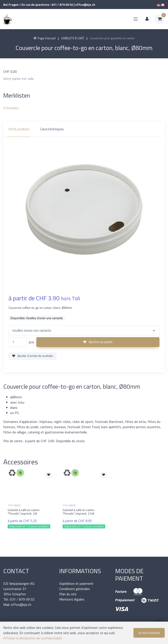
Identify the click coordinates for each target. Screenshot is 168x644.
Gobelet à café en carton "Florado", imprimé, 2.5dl (79, 512)
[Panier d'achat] (160, 19)
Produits (11, 108)
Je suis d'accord (149, 633)
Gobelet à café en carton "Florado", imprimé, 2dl (24, 512)
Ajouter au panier (98, 342)
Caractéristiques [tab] (52, 129)
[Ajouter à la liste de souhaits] (49, 475)
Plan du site (68, 594)
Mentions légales (72, 599)
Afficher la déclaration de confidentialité (33, 638)
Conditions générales (75, 589)
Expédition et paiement (76, 583)
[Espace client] (147, 19)
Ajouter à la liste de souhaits (33, 356)
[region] (84, 129)
